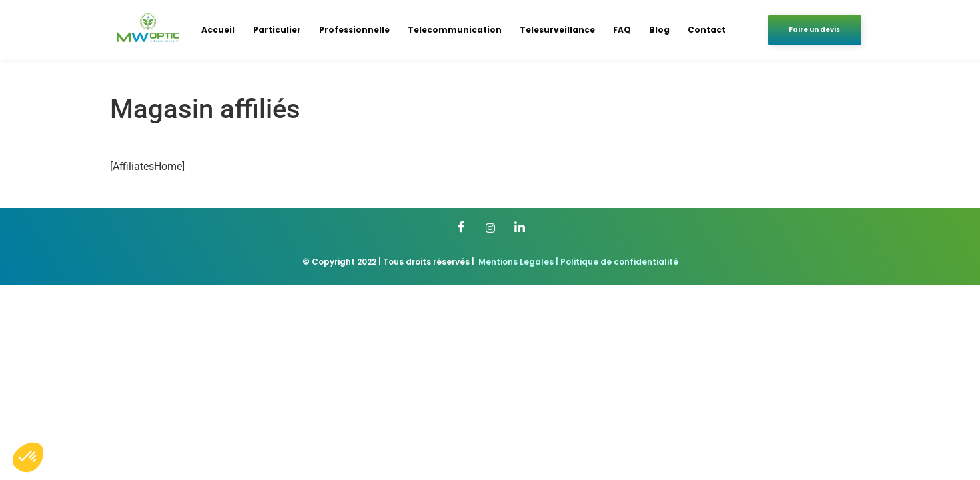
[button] (28, 457)
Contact (707, 30)
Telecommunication (455, 30)
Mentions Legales (516, 262)
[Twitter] (490, 228)
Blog (659, 30)
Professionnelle (354, 30)
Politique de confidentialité (619, 262)
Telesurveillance (557, 30)
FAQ (622, 30)
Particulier (277, 30)
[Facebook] (461, 228)
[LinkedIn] (520, 228)
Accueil (218, 30)
